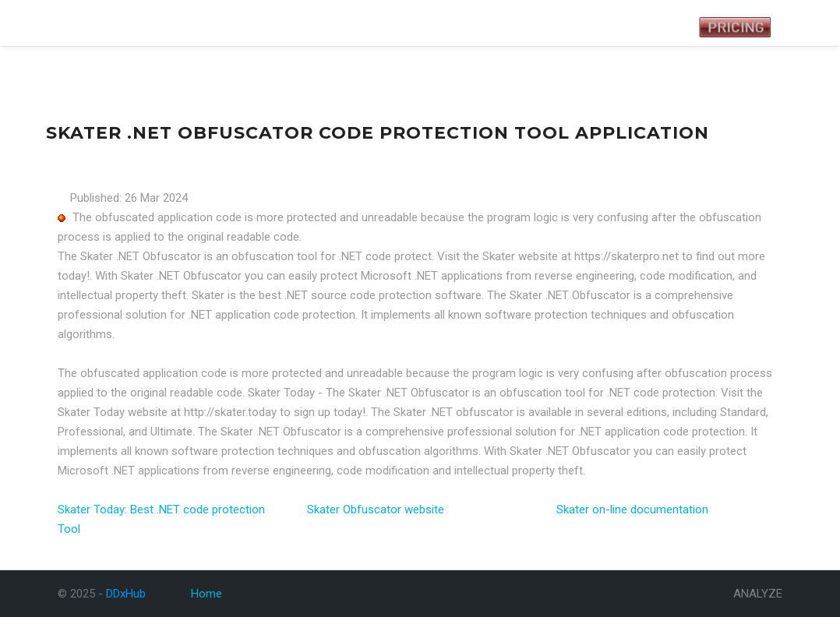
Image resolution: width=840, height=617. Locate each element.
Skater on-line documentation (632, 509)
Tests (157, 20)
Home (206, 594)
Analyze (263, 20)
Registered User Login (609, 27)
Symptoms (207, 20)
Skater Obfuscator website (376, 509)
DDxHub (83, 23)
